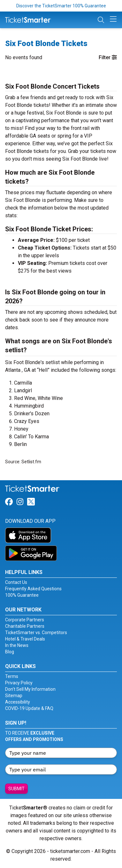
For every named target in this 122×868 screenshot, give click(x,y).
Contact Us (16, 582)
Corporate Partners (25, 620)
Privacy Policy (19, 683)
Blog (10, 652)
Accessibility (18, 702)
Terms (12, 676)
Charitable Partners (25, 626)
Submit (16, 789)
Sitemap (14, 696)
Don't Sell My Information (30, 689)
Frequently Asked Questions (33, 589)
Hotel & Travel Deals (25, 639)
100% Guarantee (22, 595)
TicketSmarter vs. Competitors (36, 633)
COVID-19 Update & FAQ (29, 708)
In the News (17, 645)
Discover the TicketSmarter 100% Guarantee (61, 6)
